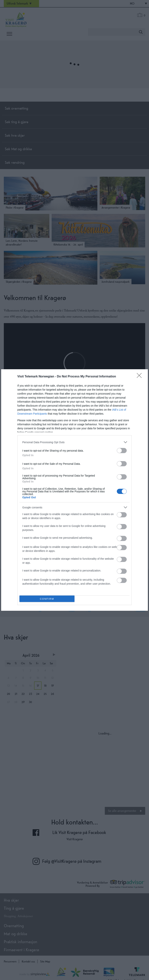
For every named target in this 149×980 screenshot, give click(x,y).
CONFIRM (47, 599)
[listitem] (74, 442)
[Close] (140, 377)
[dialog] (74, 490)
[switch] (122, 451)
